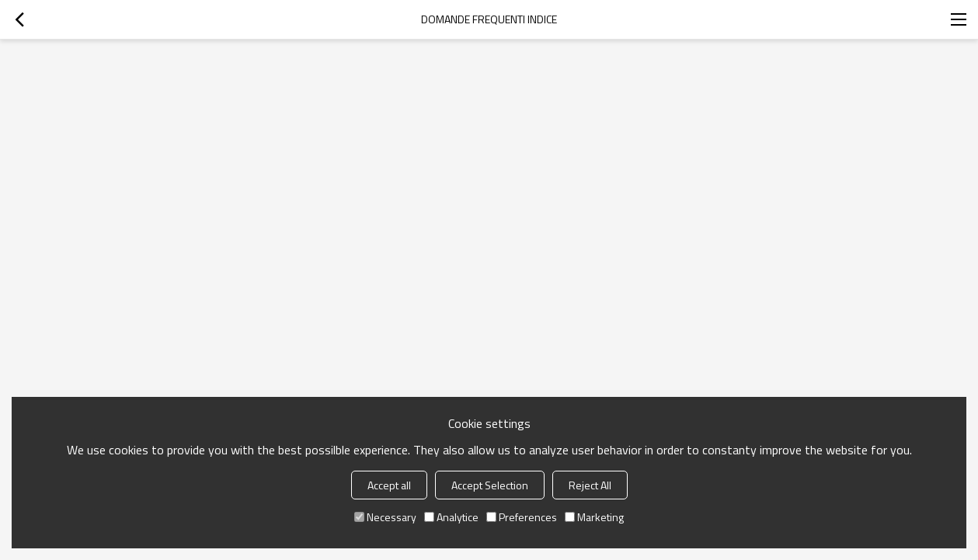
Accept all (389, 485)
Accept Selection (490, 485)
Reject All (590, 485)
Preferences (522, 517)
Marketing (594, 517)
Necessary (385, 517)
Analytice (451, 517)
